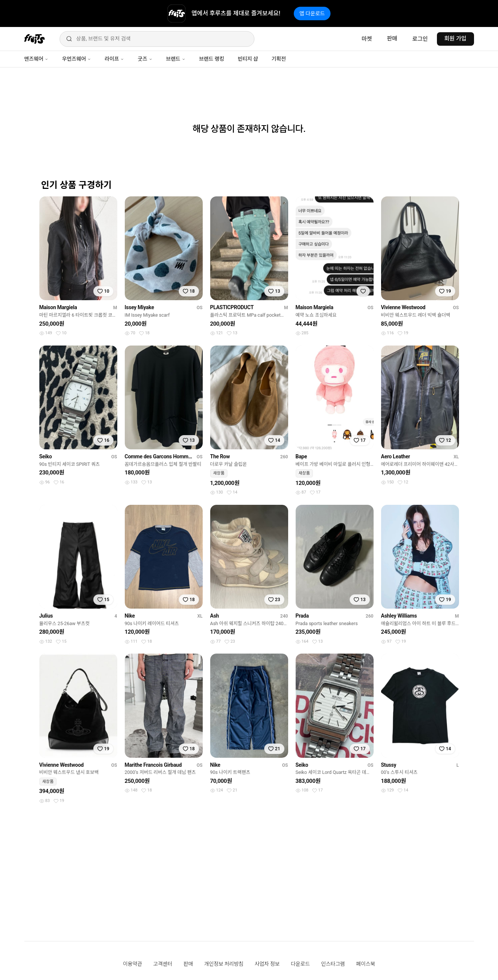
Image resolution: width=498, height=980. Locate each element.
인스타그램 (333, 964)
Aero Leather (396, 456)
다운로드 (300, 964)
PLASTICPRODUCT (232, 307)
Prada (302, 616)
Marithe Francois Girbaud (153, 765)
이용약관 (132, 964)
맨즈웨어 (37, 59)
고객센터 (163, 964)
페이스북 (366, 964)
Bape (301, 456)
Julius (46, 616)
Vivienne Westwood (403, 307)
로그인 (420, 39)
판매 (392, 39)
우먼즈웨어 (76, 59)
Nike (130, 616)
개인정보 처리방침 (224, 964)
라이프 (114, 59)
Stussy (389, 765)
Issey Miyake (139, 307)
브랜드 (176, 59)
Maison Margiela (58, 307)
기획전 (278, 59)
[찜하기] (103, 291)
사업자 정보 (267, 964)
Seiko (46, 456)
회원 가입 (455, 39)
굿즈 (145, 59)
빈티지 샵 (248, 59)
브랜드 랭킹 (212, 59)
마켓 (367, 39)
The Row (220, 456)
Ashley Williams (399, 616)
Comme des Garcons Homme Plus (159, 456)
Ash (215, 616)
